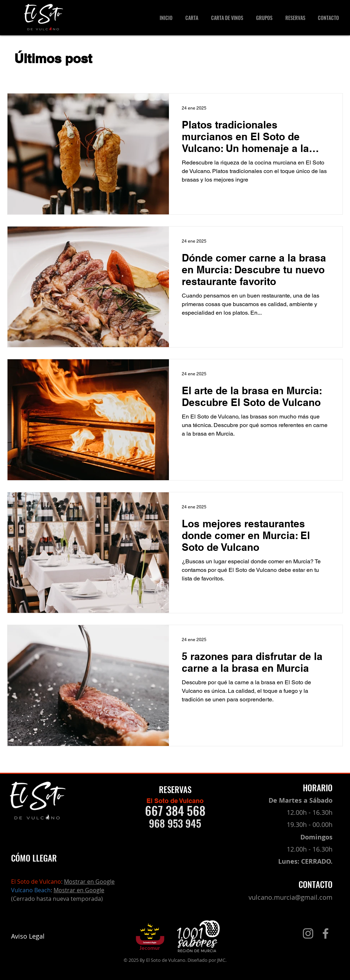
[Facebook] (326, 933)
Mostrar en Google (89, 882)
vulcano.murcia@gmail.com (291, 897)
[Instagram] (308, 933)
